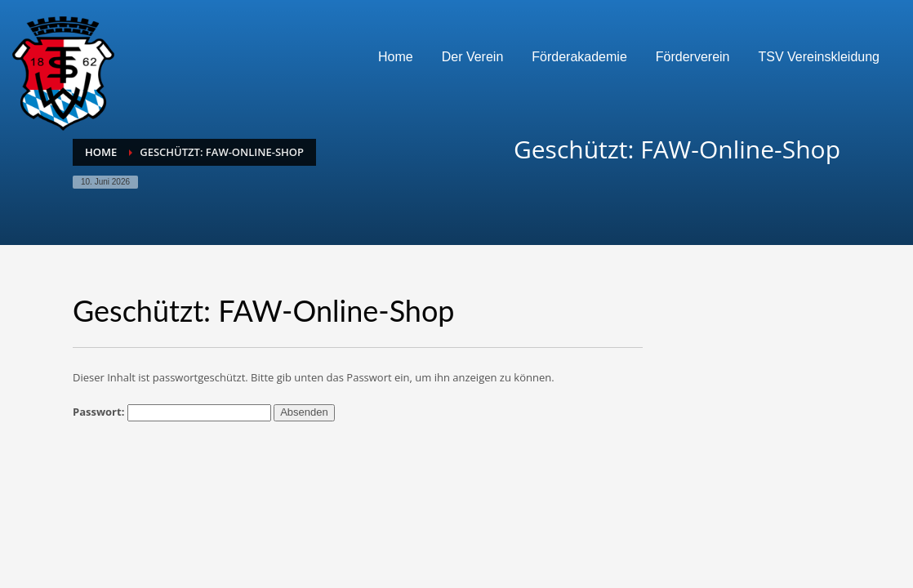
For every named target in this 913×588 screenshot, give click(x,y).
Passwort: (172, 413)
